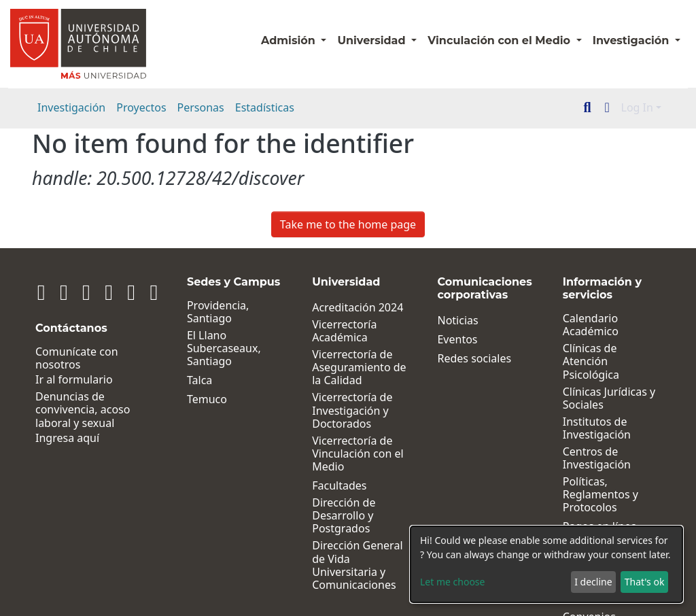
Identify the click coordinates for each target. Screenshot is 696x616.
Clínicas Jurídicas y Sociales (604, 385)
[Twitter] (96, 292)
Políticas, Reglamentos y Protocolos (595, 482)
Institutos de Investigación (591, 415)
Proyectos (141, 107)
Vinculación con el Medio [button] (500, 40)
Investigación (71, 107)
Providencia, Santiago (197, 312)
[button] (607, 107)
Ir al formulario (74, 380)
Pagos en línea (594, 514)
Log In (637, 107)
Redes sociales (464, 359)
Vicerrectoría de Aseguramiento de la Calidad (343, 368)
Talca (178, 380)
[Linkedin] (39, 292)
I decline (593, 582)
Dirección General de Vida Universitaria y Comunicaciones (342, 565)
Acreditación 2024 (342, 308)
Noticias (447, 321)
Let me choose (452, 582)
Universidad (373, 40)
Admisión (290, 40)
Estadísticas (265, 107)
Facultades (324, 486)
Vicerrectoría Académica (329, 331)
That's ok (645, 582)
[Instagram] (58, 292)
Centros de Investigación (591, 445)
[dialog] (546, 564)
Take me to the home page (348, 224)
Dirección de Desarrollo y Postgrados (328, 516)
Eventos (447, 340)
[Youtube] (115, 292)
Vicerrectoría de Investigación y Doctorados (336, 411)
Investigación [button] (632, 40)
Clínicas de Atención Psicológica (608, 355)
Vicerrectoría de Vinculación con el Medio (342, 454)
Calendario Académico (585, 325)
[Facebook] (77, 292)
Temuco (186, 399)
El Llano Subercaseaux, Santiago (203, 349)
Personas (201, 107)
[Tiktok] (133, 292)
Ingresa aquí (67, 438)
